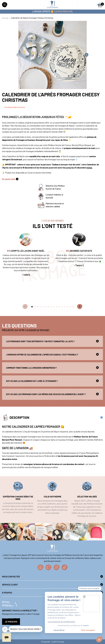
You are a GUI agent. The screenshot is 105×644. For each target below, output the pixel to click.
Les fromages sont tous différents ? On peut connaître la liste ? (52, 341)
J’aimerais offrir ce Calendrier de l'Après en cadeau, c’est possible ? (52, 354)
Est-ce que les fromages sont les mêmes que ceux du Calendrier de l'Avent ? (52, 394)
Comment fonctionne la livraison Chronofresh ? (52, 368)
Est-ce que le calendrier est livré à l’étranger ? (52, 381)
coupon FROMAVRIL (64, 12)
